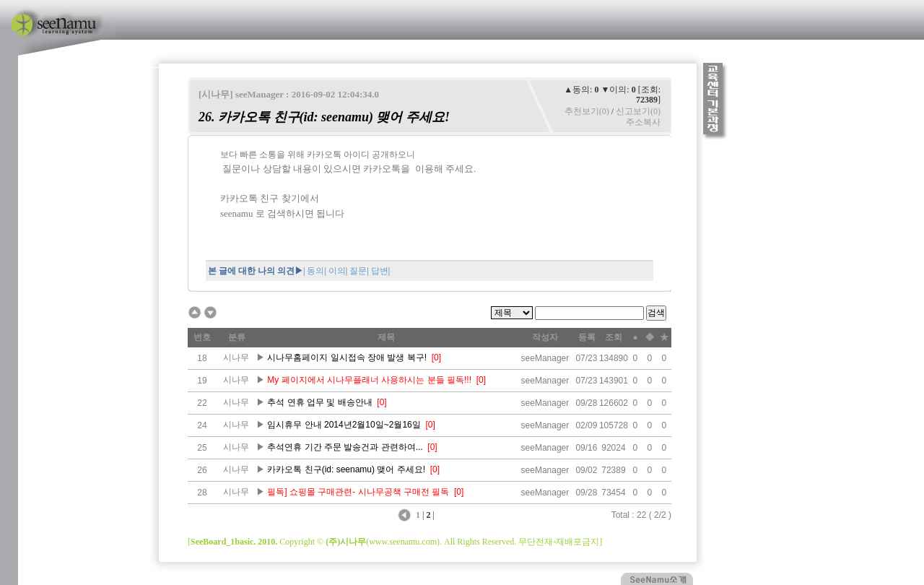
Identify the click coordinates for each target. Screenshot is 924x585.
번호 (202, 337)
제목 (386, 337)
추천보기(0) (587, 111)
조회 (614, 337)
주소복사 (643, 122)
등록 (587, 337)
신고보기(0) (638, 111)
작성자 (545, 337)
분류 (237, 337)
